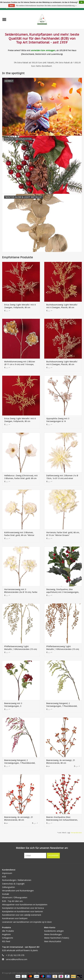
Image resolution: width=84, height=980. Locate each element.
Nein (12, 6)
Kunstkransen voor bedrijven (15, 918)
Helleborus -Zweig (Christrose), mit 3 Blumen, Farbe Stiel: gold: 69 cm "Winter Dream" (21, 477)
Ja (81, 2)
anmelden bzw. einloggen (43, 50)
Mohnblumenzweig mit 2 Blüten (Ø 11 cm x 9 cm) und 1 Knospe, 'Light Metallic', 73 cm (20, 363)
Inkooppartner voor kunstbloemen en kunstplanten (25, 905)
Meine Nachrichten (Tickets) (57, 938)
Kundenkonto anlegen (54, 931)
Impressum (7, 873)
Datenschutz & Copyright (13, 884)
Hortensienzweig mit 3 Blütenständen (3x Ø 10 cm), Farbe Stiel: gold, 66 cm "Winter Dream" (21, 591)
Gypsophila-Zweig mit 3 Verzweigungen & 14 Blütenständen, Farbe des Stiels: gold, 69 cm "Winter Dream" (62, 420)
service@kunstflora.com (17, 959)
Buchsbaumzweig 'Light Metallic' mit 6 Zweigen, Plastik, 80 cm (62, 306)
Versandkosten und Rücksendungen (18, 891)
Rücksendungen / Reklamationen (17, 880)
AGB (4, 877)
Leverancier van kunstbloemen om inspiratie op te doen (27, 922)
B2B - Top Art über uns (12, 901)
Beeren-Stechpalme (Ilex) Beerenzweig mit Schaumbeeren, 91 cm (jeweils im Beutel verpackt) (63, 819)
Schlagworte (8, 938)
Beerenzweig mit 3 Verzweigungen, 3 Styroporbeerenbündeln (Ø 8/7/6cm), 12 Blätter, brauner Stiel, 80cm (21, 705)
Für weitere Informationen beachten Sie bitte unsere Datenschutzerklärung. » (46, 6)
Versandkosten (76, 833)
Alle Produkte (8, 931)
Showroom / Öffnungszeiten (15, 897)
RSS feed (6, 941)
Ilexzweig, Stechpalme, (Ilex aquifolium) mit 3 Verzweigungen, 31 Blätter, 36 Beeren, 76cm (63, 591)
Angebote (6, 934)
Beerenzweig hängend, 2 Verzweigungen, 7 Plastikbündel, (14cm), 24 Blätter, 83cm (62, 705)
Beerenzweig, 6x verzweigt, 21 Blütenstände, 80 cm (61, 762)
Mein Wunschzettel (53, 941)
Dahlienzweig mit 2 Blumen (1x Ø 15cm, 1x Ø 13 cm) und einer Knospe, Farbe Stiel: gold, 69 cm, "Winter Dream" (62, 477)
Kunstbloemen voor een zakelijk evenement (22, 915)
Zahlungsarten (8, 887)
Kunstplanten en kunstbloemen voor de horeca (23, 908)
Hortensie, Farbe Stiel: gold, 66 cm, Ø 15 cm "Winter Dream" (63, 534)
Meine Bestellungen (53, 934)
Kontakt (6, 894)
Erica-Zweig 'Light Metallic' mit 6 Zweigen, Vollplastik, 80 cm (20, 306)
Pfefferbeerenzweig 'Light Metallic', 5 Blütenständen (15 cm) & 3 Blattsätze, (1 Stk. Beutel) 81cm (21, 648)
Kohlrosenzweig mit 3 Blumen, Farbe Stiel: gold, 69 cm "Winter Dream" (19, 534)
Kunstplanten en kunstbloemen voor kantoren (22, 911)
